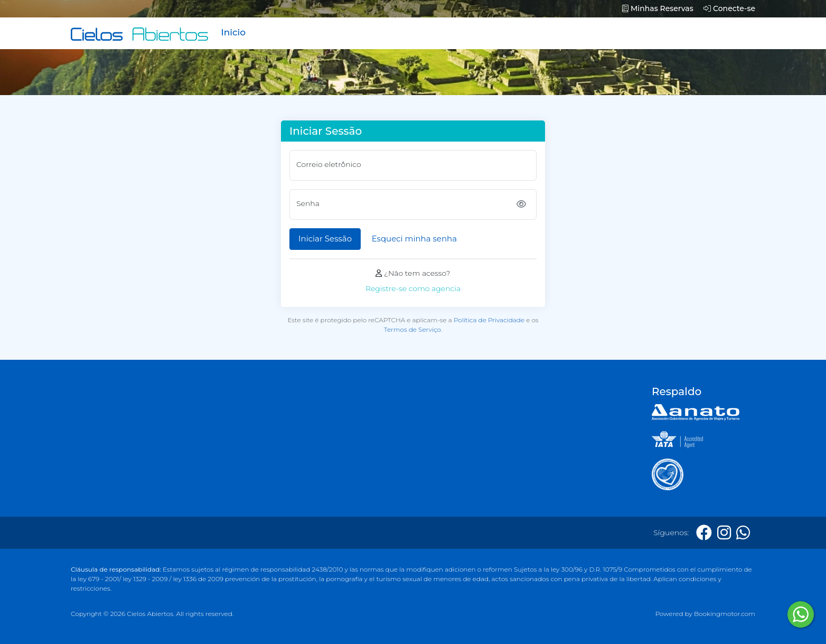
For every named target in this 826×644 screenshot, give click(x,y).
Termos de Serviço (412, 329)
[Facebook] (704, 533)
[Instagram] (724, 533)
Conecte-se (729, 8)
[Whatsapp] (743, 533)
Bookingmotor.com (725, 614)
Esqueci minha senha (414, 239)
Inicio (233, 32)
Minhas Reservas (658, 8)
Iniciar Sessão (325, 239)
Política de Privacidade (489, 320)
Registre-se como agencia (413, 288)
